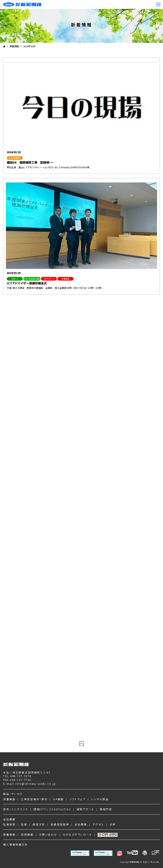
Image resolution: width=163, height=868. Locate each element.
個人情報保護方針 (16, 844)
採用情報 (27, 834)
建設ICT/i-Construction (52, 809)
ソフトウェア (77, 799)
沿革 (113, 824)
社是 (24, 824)
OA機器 (58, 799)
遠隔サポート (85, 809)
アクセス (98, 824)
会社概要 (9, 819)
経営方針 (39, 824)
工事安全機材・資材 (34, 799)
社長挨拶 (9, 824)
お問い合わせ (48, 834)
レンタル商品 (100, 799)
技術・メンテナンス (16, 809)
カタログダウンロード (77, 834)
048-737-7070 (21, 776)
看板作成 (106, 809)
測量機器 (9, 799)
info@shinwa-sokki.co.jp (35, 784)
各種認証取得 (60, 824)
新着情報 (14, 46)
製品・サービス (13, 794)
